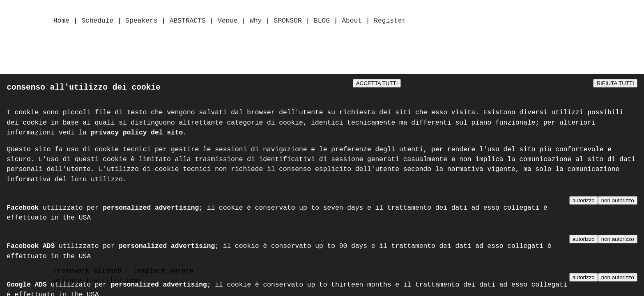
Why (256, 21)
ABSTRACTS (188, 21)
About (352, 21)
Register (390, 21)
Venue (228, 21)
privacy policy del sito (137, 135)
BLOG (322, 21)
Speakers (142, 21)
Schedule (97, 21)
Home (61, 21)
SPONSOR (287, 21)
